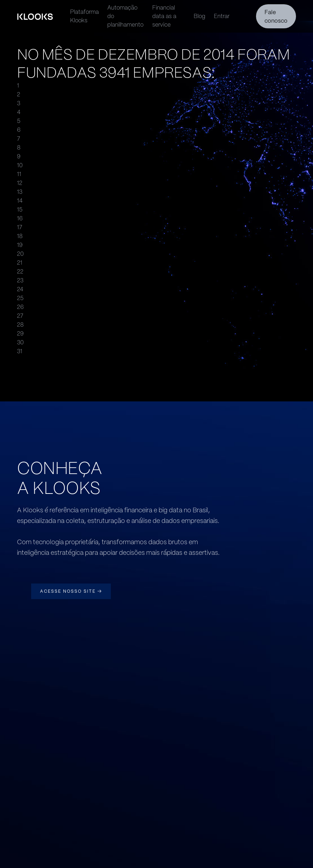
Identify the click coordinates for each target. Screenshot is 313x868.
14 (20, 201)
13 (20, 192)
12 (20, 183)
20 (20, 254)
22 (20, 272)
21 (20, 263)
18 (20, 236)
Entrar (222, 16)
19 (20, 245)
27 (20, 316)
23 (20, 280)
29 (20, 334)
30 (20, 342)
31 (20, 351)
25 (20, 298)
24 (20, 289)
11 (19, 174)
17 (20, 227)
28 (20, 325)
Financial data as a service (164, 16)
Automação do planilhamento (125, 16)
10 (20, 165)
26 (20, 307)
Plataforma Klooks (84, 16)
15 (20, 210)
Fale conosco (276, 16)
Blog (200, 16)
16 (20, 218)
